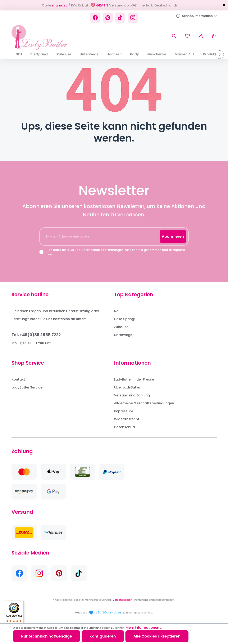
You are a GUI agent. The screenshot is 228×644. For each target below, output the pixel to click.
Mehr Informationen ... (144, 628)
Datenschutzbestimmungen (102, 250)
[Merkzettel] (187, 36)
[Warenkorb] (212, 36)
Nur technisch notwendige (46, 636)
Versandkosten (123, 600)
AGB (71, 250)
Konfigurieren (103, 636)
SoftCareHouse (109, 612)
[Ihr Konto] (201, 36)
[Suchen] (174, 36)
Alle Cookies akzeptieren (157, 636)
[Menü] (21, 603)
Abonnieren (173, 236)
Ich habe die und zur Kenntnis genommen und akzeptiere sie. (116, 252)
